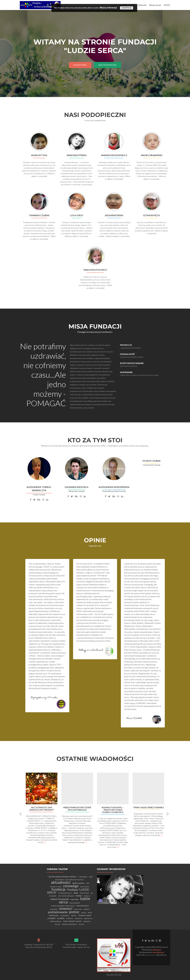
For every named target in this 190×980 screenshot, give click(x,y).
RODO (167, 5)
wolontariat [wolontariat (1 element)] (79, 918)
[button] (21, 814)
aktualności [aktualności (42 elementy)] (61, 882)
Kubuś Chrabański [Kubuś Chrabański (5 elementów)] (60, 899)
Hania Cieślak (134, 718)
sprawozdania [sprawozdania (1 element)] (65, 915)
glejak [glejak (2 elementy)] (76, 893)
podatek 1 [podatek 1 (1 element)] (87, 909)
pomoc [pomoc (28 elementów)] (74, 912)
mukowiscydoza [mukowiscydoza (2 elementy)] (83, 906)
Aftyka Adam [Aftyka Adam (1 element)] (83, 877)
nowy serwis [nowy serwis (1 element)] (78, 909)
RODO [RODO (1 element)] (90, 913)
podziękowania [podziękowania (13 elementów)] (58, 912)
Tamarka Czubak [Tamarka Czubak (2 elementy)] (85, 915)
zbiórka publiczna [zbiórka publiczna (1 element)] (56, 921)
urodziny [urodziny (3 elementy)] (61, 918)
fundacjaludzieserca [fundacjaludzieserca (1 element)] (65, 893)
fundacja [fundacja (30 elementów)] (58, 889)
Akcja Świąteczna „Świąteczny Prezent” (42, 809)
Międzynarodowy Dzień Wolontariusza (77, 809)
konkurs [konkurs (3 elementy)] (79, 896)
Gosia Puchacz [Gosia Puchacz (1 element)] (84, 893)
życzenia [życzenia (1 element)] (81, 924)
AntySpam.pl (158, 952)
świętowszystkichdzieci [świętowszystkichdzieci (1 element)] (69, 924)
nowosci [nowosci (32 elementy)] (66, 908)
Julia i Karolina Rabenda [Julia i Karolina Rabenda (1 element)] (66, 896)
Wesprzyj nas (155, 5)
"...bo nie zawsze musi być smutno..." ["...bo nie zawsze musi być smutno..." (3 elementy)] (63, 877)
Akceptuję (127, 8)
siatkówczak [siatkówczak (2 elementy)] (54, 915)
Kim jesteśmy (80, 65)
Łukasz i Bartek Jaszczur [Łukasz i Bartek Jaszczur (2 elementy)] (72, 921)
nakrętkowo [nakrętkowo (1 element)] (54, 909)
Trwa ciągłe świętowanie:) (148, 807)
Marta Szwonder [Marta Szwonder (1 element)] (75, 903)
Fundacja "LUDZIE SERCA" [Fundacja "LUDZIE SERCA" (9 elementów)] (68, 891)
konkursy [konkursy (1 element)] (87, 896)
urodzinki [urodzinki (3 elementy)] (51, 918)
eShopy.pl (157, 950)
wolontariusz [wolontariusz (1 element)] (88, 918)
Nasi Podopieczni (107, 65)
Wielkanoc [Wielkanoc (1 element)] (70, 918)
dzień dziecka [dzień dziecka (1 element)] (85, 887)
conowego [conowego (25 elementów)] (71, 886)
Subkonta (142, 5)
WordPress (161, 955)
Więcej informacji (108, 8)
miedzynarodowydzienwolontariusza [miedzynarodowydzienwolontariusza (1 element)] (63, 906)
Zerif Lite (141, 955)
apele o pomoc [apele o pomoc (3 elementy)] (79, 883)
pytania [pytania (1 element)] (84, 913)
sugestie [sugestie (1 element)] (74, 915)
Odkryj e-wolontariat (91, 650)
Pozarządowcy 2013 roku (44, 698)
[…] (44, 842)
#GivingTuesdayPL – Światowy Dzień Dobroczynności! (113, 810)
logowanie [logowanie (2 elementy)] (75, 899)
